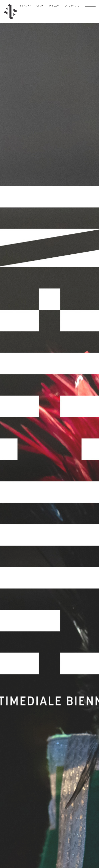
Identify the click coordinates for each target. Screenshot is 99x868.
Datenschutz (72, 6)
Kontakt (40, 6)
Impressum (55, 6)
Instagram (26, 6)
